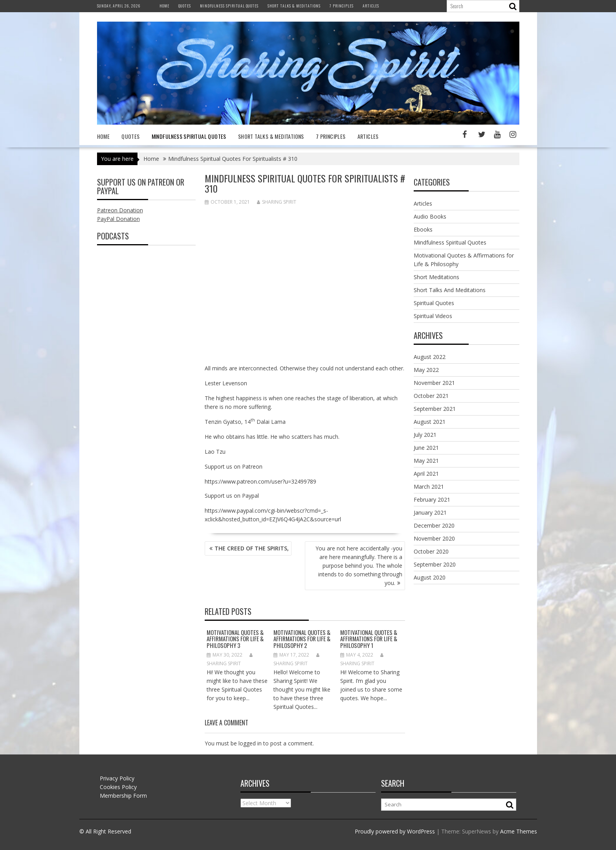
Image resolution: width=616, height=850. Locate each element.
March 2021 (429, 487)
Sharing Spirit (277, 202)
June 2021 (426, 448)
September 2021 (435, 409)
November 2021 (434, 383)
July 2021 (425, 435)
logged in (250, 743)
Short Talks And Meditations (450, 290)
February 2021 (432, 500)
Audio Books (430, 216)
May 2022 (426, 370)
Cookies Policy (118, 787)
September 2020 (435, 564)
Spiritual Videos (433, 316)
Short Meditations (436, 277)
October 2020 (431, 551)
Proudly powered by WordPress (395, 831)
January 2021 (430, 512)
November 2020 (434, 538)
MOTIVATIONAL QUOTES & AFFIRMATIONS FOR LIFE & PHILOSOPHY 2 (302, 639)
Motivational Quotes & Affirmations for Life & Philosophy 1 (369, 639)
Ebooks (423, 229)
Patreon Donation (120, 210)
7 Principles (342, 6)
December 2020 (434, 525)
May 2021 (426, 461)
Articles (371, 6)
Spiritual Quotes (434, 303)
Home (164, 6)
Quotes (185, 6)
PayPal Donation (118, 219)
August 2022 (430, 357)
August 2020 (430, 577)
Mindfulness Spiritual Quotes (229, 6)
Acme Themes (519, 831)
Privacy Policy (117, 778)
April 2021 (426, 474)
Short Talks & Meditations (294, 6)
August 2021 (430, 422)
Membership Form (123, 796)
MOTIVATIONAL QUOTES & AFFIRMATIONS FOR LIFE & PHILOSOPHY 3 (235, 639)
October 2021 (431, 396)
